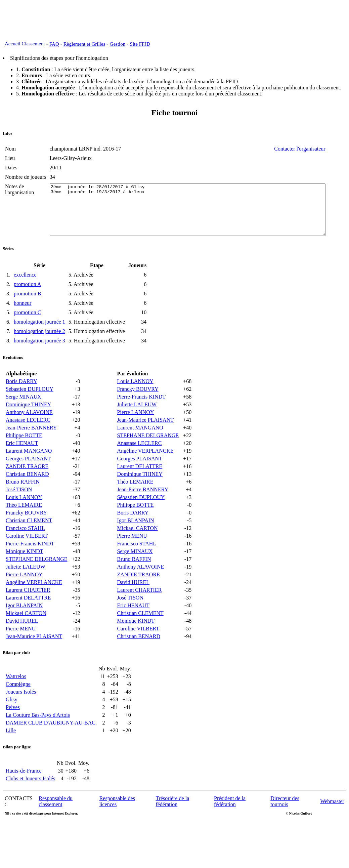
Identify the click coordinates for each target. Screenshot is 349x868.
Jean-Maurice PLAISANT (34, 652)
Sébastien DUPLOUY (30, 405)
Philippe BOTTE (24, 451)
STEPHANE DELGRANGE (37, 575)
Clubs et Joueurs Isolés (30, 795)
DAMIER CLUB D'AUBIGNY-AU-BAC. (51, 739)
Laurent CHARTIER (28, 606)
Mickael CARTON (26, 629)
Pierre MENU (21, 645)
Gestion (118, 44)
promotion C (27, 328)
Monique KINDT (25, 567)
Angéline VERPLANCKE (34, 598)
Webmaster (332, 817)
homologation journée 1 (39, 338)
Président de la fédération (230, 817)
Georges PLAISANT (28, 475)
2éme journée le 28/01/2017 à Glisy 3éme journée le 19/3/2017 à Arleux (192, 221)
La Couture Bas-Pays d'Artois (38, 731)
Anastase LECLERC (28, 436)
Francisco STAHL (25, 544)
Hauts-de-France (24, 787)
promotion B (27, 310)
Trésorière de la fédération (172, 817)
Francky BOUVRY (26, 529)
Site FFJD (140, 44)
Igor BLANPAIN (24, 622)
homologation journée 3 (39, 357)
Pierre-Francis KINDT (30, 560)
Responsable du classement (56, 817)
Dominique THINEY (28, 421)
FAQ (54, 44)
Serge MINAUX (24, 413)
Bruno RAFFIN (23, 498)
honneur (23, 319)
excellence (25, 291)
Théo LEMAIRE (24, 521)
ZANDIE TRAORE (27, 482)
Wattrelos (16, 692)
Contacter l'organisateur (321, 149)
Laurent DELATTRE (28, 614)
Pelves (13, 723)
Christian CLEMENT (29, 536)
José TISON (19, 506)
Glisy (12, 716)
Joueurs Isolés (21, 708)
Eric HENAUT (22, 459)
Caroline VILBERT (27, 552)
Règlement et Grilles (84, 44)
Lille (11, 747)
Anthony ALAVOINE (29, 428)
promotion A (27, 300)
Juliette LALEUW (26, 583)
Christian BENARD (27, 490)
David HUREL (22, 637)
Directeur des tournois (285, 817)
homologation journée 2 (39, 347)
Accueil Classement (25, 44)
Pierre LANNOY (24, 591)
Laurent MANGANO (29, 467)
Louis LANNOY (24, 513)
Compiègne (18, 700)
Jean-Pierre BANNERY (31, 444)
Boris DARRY (21, 397)
